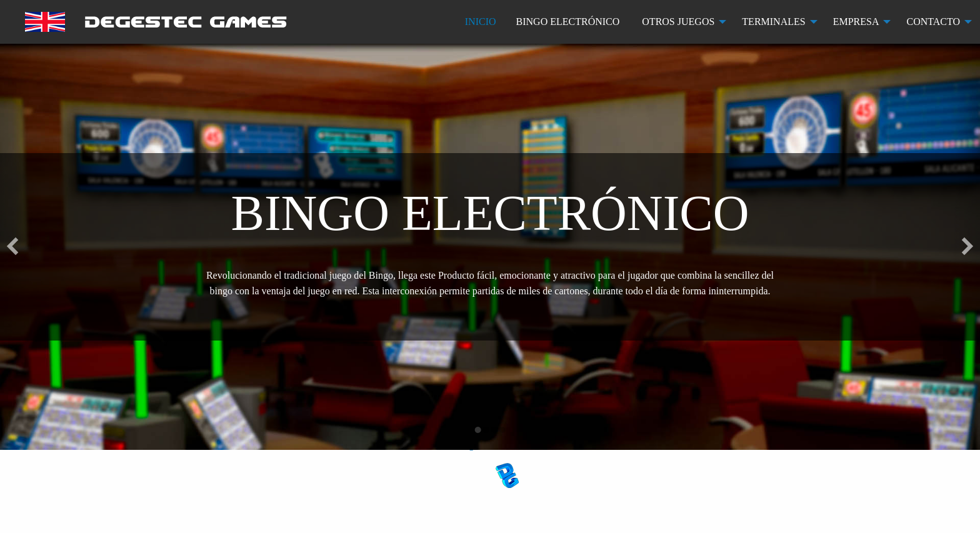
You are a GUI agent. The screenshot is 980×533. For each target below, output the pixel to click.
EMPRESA (856, 22)
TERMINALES (773, 22)
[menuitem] (156, 22)
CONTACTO (933, 22)
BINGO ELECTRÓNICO (568, 22)
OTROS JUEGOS (678, 22)
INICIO (481, 22)
